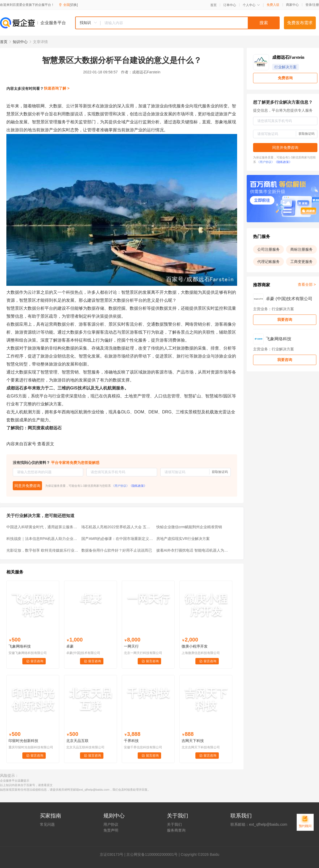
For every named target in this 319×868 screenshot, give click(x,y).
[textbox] (190, 23)
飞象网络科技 (20, 646)
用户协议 (111, 824)
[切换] (74, 5)
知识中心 (20, 42)
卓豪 (70, 646)
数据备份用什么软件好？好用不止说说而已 (117, 550)
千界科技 (131, 741)
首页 (213, 5)
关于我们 (174, 824)
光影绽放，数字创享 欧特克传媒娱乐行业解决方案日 (42, 550)
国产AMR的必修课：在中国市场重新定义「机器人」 (117, 539)
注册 (316, 5)
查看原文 (46, 444)
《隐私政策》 (138, 486)
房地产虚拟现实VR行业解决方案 (183, 539)
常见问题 (47, 824)
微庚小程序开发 (195, 646)
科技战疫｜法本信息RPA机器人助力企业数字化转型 (42, 539)
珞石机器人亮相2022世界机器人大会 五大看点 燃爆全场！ (117, 527)
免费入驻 (273, 5)
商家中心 (292, 5)
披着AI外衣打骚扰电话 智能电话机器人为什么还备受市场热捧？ (192, 550)
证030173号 (113, 854)
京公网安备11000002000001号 (152, 854)
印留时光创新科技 (23, 741)
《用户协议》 (120, 486)
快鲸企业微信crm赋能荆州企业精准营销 (189, 527)
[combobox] (177, 23)
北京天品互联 (77, 741)
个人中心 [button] (251, 5)
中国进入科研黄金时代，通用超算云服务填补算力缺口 (42, 527)
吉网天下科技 (193, 741)
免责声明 (111, 830)
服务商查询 (176, 830)
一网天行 (131, 646)
